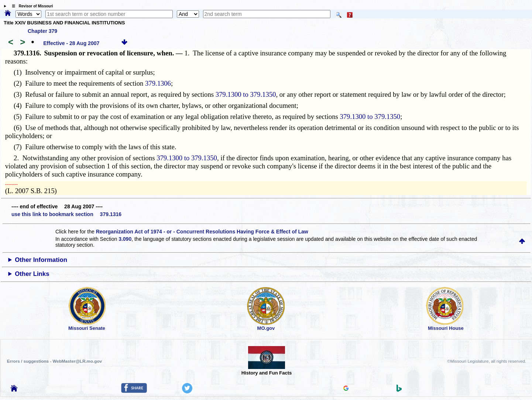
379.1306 (158, 83)
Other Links (32, 274)
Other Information (41, 260)
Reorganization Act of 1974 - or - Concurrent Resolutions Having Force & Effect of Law (202, 232)
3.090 (125, 239)
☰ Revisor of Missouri (31, 6)
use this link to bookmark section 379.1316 (66, 214)
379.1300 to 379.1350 (246, 94)
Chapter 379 (42, 31)
